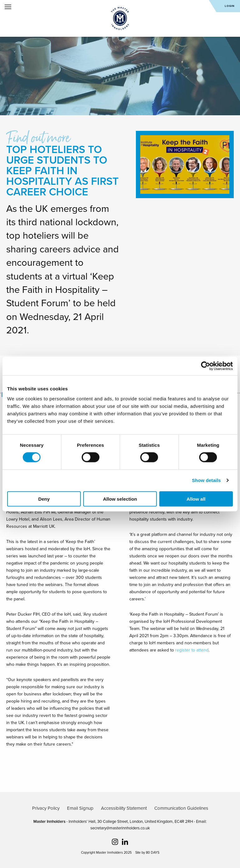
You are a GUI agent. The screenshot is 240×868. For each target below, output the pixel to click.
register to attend (192, 650)
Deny (44, 499)
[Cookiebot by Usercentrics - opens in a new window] (206, 366)
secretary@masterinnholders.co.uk (120, 828)
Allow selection (120, 499)
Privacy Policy (46, 808)
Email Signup (80, 808)
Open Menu (8, 7)
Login (230, 6)
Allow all (196, 499)
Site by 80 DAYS (147, 853)
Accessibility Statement (124, 808)
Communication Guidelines (181, 808)
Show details (206, 480)
